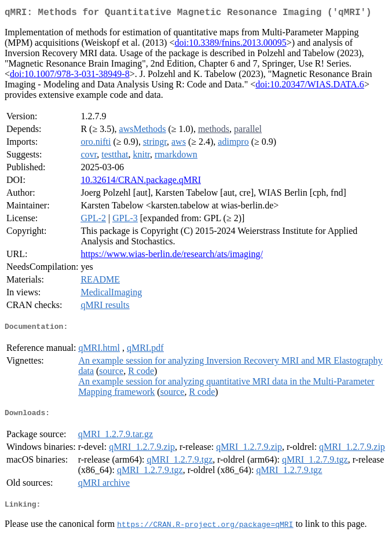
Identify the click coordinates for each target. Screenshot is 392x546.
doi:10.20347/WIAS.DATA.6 (310, 87)
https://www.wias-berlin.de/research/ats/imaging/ (171, 256)
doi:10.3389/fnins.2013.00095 (230, 45)
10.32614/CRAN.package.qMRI (141, 182)
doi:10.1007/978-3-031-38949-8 (70, 76)
